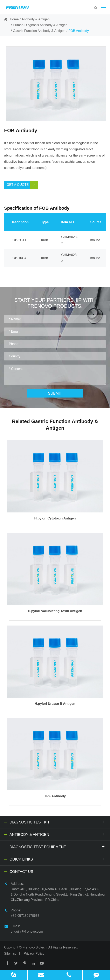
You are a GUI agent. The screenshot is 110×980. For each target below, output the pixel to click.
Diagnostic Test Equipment (58, 846)
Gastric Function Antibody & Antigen (39, 31)
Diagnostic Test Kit (58, 822)
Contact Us (21, 872)
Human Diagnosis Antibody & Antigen (40, 25)
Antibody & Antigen (36, 19)
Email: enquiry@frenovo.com (24, 928)
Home (14, 19)
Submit (55, 393)
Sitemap (10, 954)
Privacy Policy (34, 954)
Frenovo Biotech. (35, 947)
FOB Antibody (79, 31)
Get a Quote (22, 185)
